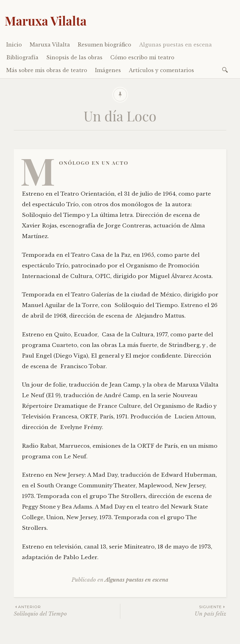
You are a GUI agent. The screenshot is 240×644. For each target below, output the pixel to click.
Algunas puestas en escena (175, 45)
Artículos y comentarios (161, 70)
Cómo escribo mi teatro (142, 57)
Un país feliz (173, 610)
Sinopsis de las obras (74, 57)
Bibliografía (22, 57)
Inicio (14, 45)
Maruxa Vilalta (46, 21)
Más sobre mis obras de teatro (47, 70)
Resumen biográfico (105, 45)
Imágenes (108, 70)
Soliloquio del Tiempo (67, 610)
